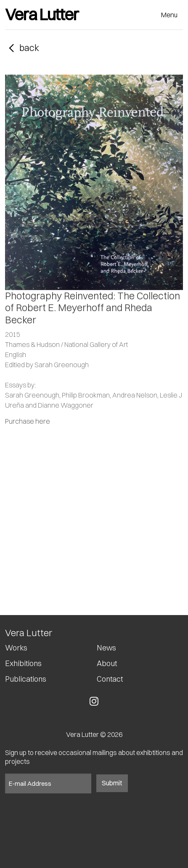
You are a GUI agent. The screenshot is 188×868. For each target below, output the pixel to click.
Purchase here (28, 421)
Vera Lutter (42, 15)
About (107, 664)
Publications (26, 679)
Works (16, 648)
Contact (110, 679)
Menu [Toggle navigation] (169, 15)
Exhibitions (23, 664)
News (106, 648)
